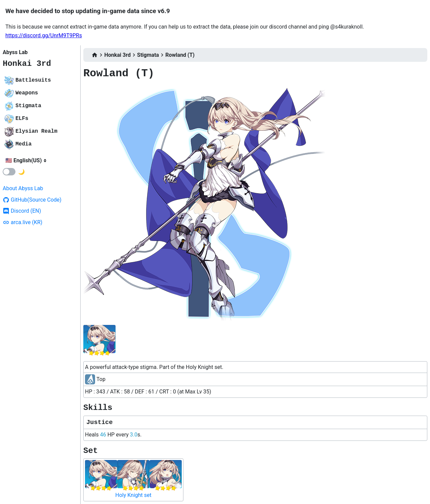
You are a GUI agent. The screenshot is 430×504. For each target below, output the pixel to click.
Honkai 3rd (27, 64)
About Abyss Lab (23, 188)
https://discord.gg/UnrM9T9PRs (44, 35)
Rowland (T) (180, 55)
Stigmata (148, 55)
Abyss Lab (15, 52)
